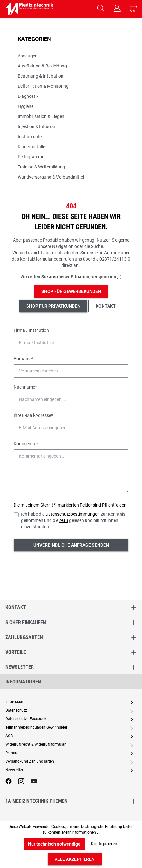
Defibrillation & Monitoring (43, 86)
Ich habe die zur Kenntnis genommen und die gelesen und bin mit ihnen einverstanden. (73, 520)
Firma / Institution (31, 330)
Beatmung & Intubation (41, 76)
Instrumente (30, 137)
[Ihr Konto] (117, 9)
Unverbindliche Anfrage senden (71, 545)
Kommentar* (26, 444)
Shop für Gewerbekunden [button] (71, 291)
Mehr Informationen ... (81, 832)
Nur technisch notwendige (54, 844)
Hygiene (26, 106)
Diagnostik (28, 96)
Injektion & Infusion (36, 126)
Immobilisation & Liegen (41, 116)
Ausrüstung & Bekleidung (42, 66)
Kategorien (34, 39)
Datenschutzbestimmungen (73, 514)
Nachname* (25, 387)
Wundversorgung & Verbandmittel (51, 177)
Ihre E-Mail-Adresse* (33, 415)
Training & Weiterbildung (41, 167)
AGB (64, 520)
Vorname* (24, 359)
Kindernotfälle (31, 147)
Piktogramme (31, 157)
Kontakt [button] (106, 306)
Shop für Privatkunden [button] (53, 306)
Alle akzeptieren (75, 859)
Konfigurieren (104, 844)
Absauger (27, 56)
